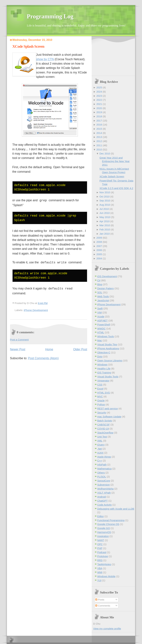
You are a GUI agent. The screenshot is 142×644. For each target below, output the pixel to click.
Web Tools (103, 296)
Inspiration (103, 536)
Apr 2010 (105, 221)
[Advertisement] (111, 56)
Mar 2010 (105, 225)
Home (49, 348)
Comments (103, 606)
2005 (99, 254)
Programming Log (50, 16)
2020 (99, 108)
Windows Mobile (106, 576)
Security (102, 413)
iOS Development (107, 276)
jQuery (101, 445)
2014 (99, 133)
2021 (99, 104)
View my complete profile (107, 629)
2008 (99, 242)
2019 (99, 112)
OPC (100, 544)
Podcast (102, 552)
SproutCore (104, 481)
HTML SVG (104, 393)
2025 (99, 87)
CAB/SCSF (104, 425)
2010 (99, 149)
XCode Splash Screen (28, 46)
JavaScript (103, 300)
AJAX (100, 453)
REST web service (108, 409)
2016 (99, 125)
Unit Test (102, 437)
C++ (100, 461)
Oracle (101, 400)
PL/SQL (102, 477)
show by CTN (45, 59)
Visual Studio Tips (107, 344)
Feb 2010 (105, 229)
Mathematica (104, 469)
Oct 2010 (105, 197)
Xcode (101, 316)
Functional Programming (111, 520)
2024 (99, 92)
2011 (99, 145)
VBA (100, 568)
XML (100, 441)
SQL (100, 292)
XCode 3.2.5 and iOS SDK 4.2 (116, 188)
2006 (99, 250)
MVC (100, 396)
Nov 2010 (105, 192)
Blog (100, 284)
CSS (100, 385)
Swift (100, 308)
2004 (99, 258)
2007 (99, 246)
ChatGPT (102, 501)
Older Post (80, 348)
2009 (99, 238)
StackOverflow (105, 433)
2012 (99, 141)
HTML (101, 332)
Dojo (100, 356)
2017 (99, 121)
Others (101, 473)
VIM (100, 312)
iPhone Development (36, 309)
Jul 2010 (104, 209)
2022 (99, 100)
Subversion (104, 485)
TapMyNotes (104, 564)
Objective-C (104, 352)
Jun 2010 (105, 213)
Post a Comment (19, 339)
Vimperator (103, 381)
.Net (100, 449)
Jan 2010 (105, 234)
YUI (99, 580)
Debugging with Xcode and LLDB (116, 509)
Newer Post (18, 348)
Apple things (104, 457)
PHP (100, 548)
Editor (101, 516)
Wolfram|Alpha (105, 489)
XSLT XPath (104, 493)
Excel (100, 389)
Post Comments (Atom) (43, 357)
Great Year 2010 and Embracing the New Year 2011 (115, 161)
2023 (99, 96)
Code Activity (104, 505)
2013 (99, 137)
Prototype (103, 556)
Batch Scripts (105, 421)
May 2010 (105, 217)
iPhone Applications (108, 348)
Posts (100, 600)
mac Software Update (109, 417)
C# (99, 280)
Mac (100, 340)
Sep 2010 (105, 201)
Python (101, 404)
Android (102, 497)
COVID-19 (103, 429)
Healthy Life (104, 369)
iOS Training (104, 373)
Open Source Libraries (110, 360)
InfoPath (102, 465)
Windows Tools (106, 336)
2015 (99, 129)
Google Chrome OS (108, 524)
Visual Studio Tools (108, 377)
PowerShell (104, 325)
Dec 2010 (105, 154)
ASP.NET (102, 320)
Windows (102, 364)
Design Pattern (106, 288)
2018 (99, 116)
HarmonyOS (104, 532)
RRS (100, 560)
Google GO (104, 528)
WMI (100, 572)
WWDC (101, 329)
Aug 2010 (105, 205)
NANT (101, 540)
